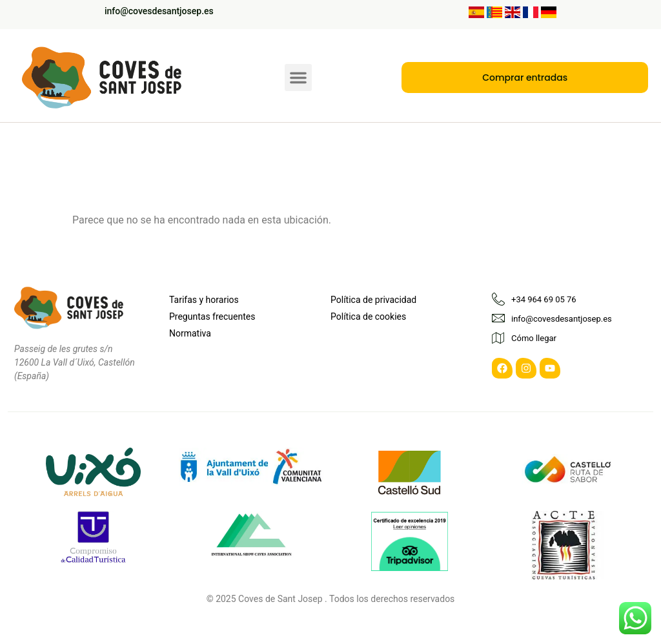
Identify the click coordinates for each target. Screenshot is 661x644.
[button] (298, 74)
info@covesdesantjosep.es (159, 11)
